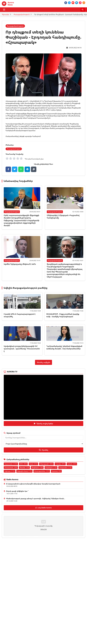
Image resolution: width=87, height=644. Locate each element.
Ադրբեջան (51, 467)
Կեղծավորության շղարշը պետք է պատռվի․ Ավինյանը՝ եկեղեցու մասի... (35, 498)
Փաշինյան (37, 467)
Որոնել (43, 450)
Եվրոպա (10, 471)
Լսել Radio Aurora (44, 508)
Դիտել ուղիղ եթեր (44, 424)
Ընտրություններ (42, 471)
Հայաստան (11, 464)
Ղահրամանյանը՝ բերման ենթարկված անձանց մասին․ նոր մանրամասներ (64, 347)
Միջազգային (46, 464)
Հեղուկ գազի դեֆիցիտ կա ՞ (17, 491)
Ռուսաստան (11, 467)
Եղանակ (56, 471)
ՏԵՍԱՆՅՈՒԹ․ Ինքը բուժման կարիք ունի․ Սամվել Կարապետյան (63, 315)
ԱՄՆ (23, 464)
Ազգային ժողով (24, 471)
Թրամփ (24, 467)
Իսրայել (60, 464)
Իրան (33, 464)
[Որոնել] (83, 10)
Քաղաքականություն (22, 14)
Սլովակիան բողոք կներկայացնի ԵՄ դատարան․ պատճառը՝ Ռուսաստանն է (22, 349)
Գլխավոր (5, 14)
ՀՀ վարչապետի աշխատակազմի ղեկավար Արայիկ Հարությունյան (33, 484)
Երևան (72, 464)
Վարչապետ (65, 467)
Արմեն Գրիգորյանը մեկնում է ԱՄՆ (20, 264)
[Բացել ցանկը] (4, 10)
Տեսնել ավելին (44, 362)
